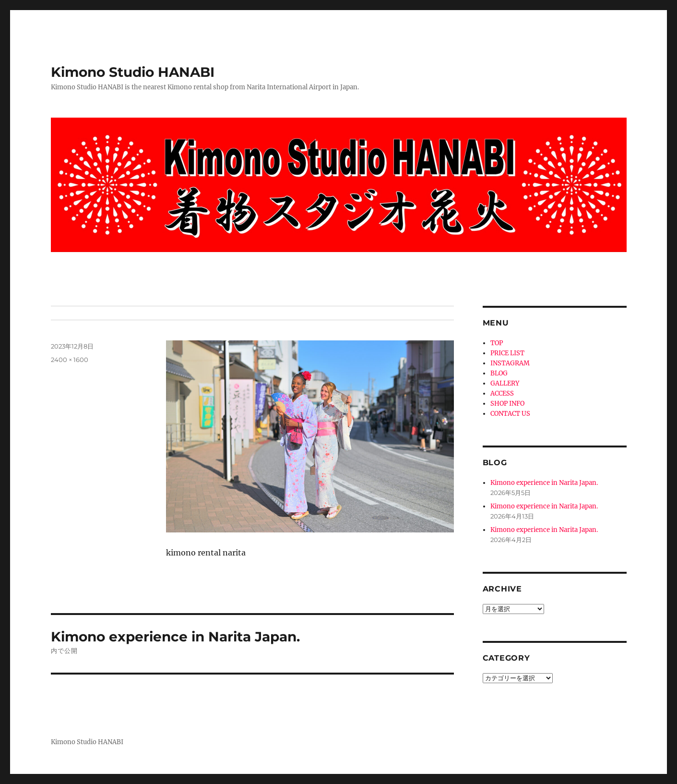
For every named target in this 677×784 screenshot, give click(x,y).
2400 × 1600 (70, 360)
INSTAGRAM (510, 363)
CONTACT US (510, 414)
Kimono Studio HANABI (133, 72)
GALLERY (505, 383)
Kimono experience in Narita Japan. (544, 483)
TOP (497, 343)
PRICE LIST (507, 353)
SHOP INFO (507, 404)
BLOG (499, 373)
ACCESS (502, 393)
